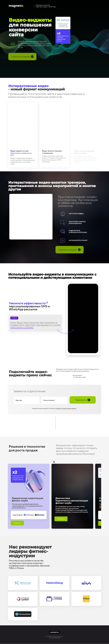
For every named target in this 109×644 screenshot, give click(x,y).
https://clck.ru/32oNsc (22, 327)
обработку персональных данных (66, 408)
